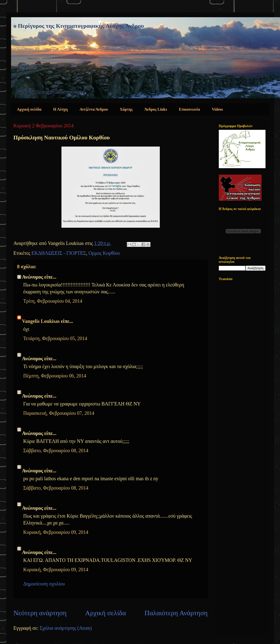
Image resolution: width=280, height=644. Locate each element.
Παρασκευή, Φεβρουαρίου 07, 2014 (59, 413)
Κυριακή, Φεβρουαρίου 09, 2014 (56, 532)
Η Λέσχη (61, 109)
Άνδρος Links (156, 109)
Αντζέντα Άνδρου (94, 109)
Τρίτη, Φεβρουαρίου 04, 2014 (53, 301)
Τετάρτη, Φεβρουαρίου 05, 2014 (55, 338)
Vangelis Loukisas (41, 321)
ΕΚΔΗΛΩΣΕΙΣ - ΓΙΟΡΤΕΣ (59, 253)
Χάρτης (126, 109)
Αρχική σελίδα (29, 109)
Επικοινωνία (190, 109)
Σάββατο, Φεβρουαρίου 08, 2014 (56, 450)
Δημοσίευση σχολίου (44, 584)
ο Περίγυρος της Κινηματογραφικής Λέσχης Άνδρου (79, 26)
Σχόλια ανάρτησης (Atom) (66, 628)
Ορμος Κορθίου (104, 253)
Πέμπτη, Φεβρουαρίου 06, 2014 (55, 376)
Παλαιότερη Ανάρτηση (176, 613)
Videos (217, 109)
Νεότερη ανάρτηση (40, 613)
